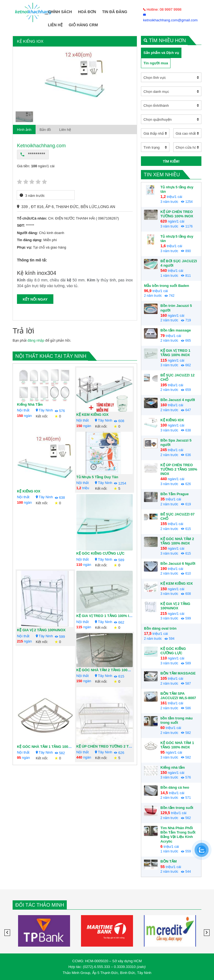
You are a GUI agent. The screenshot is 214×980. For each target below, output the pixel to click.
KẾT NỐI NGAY (35, 299)
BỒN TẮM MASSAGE (178, 673)
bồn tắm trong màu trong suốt (177, 720)
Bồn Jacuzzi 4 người (178, 400)
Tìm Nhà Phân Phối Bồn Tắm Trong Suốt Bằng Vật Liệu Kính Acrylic (178, 835)
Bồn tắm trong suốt (177, 808)
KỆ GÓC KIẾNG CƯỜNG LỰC (100, 553)
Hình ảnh (24, 130)
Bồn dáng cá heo (175, 787)
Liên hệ (55, 25)
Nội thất (23, 410)
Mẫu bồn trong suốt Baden (167, 286)
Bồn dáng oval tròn (160, 628)
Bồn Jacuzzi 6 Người (178, 563)
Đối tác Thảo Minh (40, 905)
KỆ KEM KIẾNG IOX (92, 415)
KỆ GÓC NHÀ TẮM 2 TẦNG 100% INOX (108, 670)
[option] (75, 78)
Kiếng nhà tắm (30, 404)
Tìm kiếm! (171, 161)
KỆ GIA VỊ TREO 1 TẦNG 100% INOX (107, 616)
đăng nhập (36, 340)
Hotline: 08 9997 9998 (162, 9)
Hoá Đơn (87, 12)
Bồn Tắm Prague (174, 494)
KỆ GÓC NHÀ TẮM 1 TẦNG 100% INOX (49, 747)
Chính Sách (60, 12)
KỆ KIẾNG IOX (29, 491)
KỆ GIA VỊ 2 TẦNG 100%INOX (41, 630)
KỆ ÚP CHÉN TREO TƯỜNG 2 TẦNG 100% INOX (116, 746)
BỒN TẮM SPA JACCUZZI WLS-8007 (178, 696)
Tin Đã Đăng (115, 12)
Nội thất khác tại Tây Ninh (51, 356)
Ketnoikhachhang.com (41, 146)
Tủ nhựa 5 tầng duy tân (97, 477)
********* (33, 155)
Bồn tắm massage (176, 330)
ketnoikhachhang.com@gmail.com (170, 18)
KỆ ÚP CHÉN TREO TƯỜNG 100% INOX (177, 214)
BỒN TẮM (168, 861)
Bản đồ (45, 130)
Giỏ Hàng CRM (83, 25)
